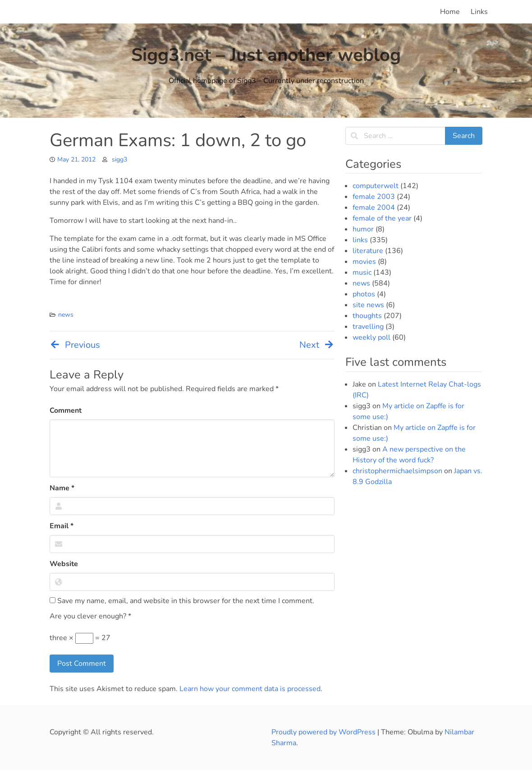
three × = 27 (80, 638)
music (362, 272)
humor (363, 229)
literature (368, 251)
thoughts (367, 316)
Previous (75, 345)
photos (364, 294)
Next (317, 345)
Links (479, 12)
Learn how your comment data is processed (250, 689)
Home (450, 12)
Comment (66, 410)
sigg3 (119, 159)
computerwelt (376, 186)
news (66, 315)
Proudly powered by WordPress (324, 732)
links (360, 240)
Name (62, 488)
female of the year (382, 218)
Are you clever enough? (90, 616)
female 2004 (374, 207)
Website (64, 564)
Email (62, 526)
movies (364, 262)
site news (368, 305)
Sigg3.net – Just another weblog (266, 55)
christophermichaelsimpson (397, 471)
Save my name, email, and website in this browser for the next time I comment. (182, 601)
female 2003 (374, 197)
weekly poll (371, 337)
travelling (368, 327)
